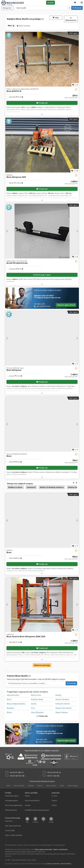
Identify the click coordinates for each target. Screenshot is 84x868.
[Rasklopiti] (42, 114)
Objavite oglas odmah (66, 305)
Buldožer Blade (37, 699)
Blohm (9, 712)
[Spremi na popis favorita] (76, 89)
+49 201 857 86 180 (17, 776)
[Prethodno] (7, 59)
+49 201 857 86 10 (54, 772)
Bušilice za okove (15, 487)
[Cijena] (71, 96)
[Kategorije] (7, 8)
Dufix (8, 786)
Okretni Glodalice (62, 699)
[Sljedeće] (77, 59)
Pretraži (77, 8)
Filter (56, 18)
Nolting (58, 695)
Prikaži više (42, 716)
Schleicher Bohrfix (63, 704)
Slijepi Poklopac (62, 712)
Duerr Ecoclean (19, 786)
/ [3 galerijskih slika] (75, 85)
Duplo (62, 786)
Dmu (33, 708)
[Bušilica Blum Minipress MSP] (42, 145)
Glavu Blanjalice (37, 712)
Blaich (9, 699)
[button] (82, 3)
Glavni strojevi (51, 786)
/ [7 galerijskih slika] (75, 364)
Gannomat (31, 487)
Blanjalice (11, 708)
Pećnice (40, 786)
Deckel (34, 704)
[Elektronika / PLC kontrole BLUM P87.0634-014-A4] (42, 231)
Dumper (31, 786)
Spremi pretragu (42, 665)
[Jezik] (78, 3)
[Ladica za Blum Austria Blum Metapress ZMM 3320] (42, 604)
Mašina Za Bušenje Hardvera (52, 487)
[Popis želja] (75, 3)
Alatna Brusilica (13, 695)
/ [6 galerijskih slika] (75, 257)
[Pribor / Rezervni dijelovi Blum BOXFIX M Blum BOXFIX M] (42, 59)
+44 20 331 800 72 (16, 772)
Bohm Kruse (36, 695)
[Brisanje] (69, 8)
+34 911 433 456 (53, 776)
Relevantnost (71, 19)
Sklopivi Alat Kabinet (64, 708)
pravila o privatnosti (53, 864)
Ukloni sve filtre (24, 26)
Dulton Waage (73, 786)
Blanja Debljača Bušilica (16, 704)
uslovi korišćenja (66, 864)
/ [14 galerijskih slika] (75, 171)
